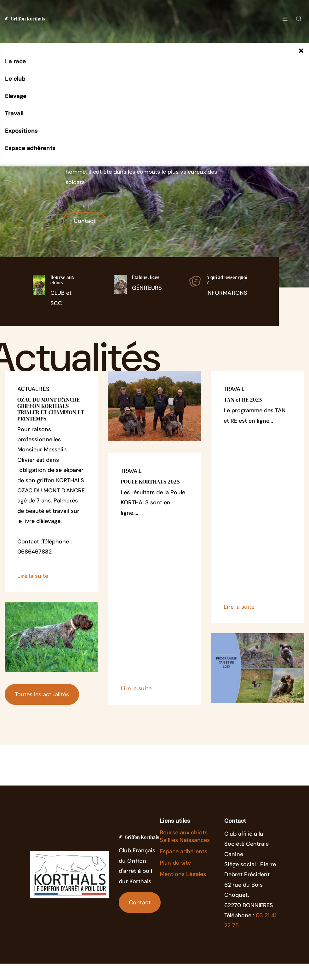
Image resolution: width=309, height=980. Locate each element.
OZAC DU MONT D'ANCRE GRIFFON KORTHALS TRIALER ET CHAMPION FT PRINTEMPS (51, 409)
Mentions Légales (183, 874)
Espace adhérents (183, 851)
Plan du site (175, 863)
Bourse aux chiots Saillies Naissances (185, 836)
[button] (15, 62)
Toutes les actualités (42, 694)
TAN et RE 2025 (243, 400)
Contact (85, 221)
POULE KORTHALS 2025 (150, 481)
